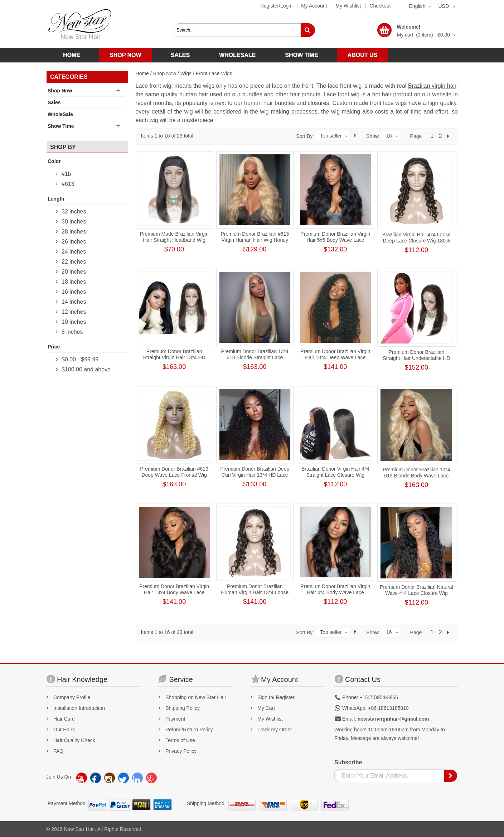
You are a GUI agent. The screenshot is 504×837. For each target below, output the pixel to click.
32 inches (74, 211)
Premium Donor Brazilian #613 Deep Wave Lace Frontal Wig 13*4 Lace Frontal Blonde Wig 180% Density (174, 478)
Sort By (304, 136)
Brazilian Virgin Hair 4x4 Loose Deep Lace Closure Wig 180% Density (416, 241)
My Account (314, 6)
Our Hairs (64, 730)
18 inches (74, 282)
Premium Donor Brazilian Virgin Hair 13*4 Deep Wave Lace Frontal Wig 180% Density (335, 357)
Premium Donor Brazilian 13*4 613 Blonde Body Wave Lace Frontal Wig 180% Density (416, 476)
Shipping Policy (183, 708)
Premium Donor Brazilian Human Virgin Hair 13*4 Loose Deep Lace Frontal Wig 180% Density (255, 595)
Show (372, 136)
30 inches (74, 222)
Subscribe (348, 762)
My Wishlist (348, 6)
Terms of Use (180, 740)
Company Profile (72, 697)
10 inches (74, 322)
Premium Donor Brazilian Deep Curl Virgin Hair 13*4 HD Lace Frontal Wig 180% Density (255, 475)
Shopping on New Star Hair (196, 697)
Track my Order (275, 730)
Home (142, 73)
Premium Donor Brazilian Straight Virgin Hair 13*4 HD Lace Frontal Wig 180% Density (174, 357)
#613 (68, 184)
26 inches (74, 242)
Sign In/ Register (276, 697)
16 (389, 136)
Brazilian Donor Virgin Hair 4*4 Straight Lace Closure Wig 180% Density (335, 475)
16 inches (74, 292)
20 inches (74, 272)
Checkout (380, 6)
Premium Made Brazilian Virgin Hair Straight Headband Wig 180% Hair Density (174, 240)
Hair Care (64, 719)
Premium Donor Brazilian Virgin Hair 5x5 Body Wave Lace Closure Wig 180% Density (335, 240)
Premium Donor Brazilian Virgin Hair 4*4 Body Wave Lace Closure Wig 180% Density (335, 592)
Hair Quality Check (74, 740)
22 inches (74, 262)
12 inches (74, 312)
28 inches (74, 232)
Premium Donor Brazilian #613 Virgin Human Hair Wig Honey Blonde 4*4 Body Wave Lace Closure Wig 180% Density (255, 243)
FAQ (58, 751)
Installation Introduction (79, 708)
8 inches (72, 332)
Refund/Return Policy (189, 730)
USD (444, 6)
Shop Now (165, 73)
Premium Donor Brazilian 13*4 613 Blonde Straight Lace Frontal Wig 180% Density (255, 357)
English (417, 6)
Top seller (331, 136)
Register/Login (276, 6)
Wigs (186, 73)
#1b (66, 174)
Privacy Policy (181, 751)
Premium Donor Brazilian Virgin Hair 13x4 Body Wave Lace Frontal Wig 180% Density (174, 592)
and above (86, 369)
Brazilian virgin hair (432, 86)
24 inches (74, 252)
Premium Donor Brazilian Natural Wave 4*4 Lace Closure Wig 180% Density (416, 593)
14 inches (74, 302)
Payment (175, 719)
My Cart (266, 708)
